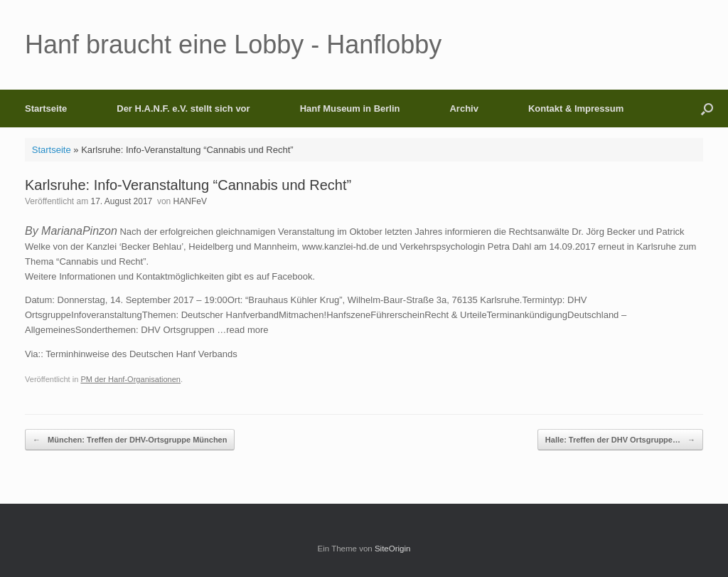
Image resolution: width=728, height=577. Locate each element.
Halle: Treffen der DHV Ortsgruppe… (620, 440)
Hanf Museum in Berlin (350, 108)
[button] (707, 108)
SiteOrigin (393, 549)
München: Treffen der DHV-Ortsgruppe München (130, 440)
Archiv (464, 108)
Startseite (46, 108)
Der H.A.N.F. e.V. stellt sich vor (183, 108)
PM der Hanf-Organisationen (130, 379)
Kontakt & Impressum (576, 108)
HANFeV (190, 201)
